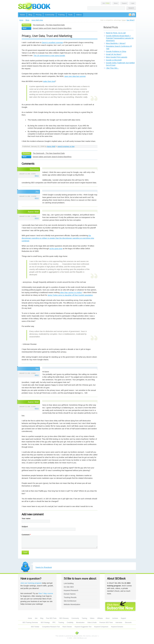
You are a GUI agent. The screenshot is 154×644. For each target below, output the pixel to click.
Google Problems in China (116, 51)
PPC (54, 623)
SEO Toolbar (35, 627)
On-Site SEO (69, 587)
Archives (115, 618)
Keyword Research (71, 590)
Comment (26, 535)
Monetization (80, 623)
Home (22, 15)
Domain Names (70, 594)
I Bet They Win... (112, 68)
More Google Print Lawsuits (117, 57)
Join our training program (31, 583)
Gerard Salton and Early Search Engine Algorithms (52, 28)
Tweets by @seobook (44, 567)
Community (50, 15)
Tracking (61, 623)
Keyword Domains (117, 627)
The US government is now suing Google (49, 56)
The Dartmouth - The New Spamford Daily (49, 25)
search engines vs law (66, 146)
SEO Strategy (45, 623)
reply (37, 176)
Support (124, 3)
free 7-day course (46, 593)
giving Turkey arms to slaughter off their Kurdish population (70, 295)
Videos (79, 15)
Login (133, 3)
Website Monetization (72, 604)
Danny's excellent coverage (52, 42)
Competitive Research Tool (51, 627)
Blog (30, 15)
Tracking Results (70, 597)
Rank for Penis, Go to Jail (116, 33)
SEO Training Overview (30, 623)
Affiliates (100, 618)
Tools (70, 15)
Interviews (119, 623)
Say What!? (131, 20)
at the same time (56, 249)
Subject (25, 527)
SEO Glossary (64, 618)
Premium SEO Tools (106, 623)
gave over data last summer (75, 76)
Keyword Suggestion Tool (83, 627)
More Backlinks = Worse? (116, 43)
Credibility (70, 623)
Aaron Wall (51, 146)
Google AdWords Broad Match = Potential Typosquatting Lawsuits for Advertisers (120, 38)
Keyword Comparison (101, 627)
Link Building (69, 583)
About (116, 3)
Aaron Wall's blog (37, 20)
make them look (49, 81)
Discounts (128, 623)
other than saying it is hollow (71, 292)
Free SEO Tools (51, 618)
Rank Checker (67, 627)
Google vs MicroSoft (114, 60)
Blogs (27, 20)
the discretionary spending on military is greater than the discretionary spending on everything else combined (58, 238)
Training (61, 15)
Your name (26, 518)
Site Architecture (70, 601)
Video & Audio (92, 623)
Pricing (39, 15)
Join (106, 3)
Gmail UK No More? (114, 54)
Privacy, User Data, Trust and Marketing (47, 36)
